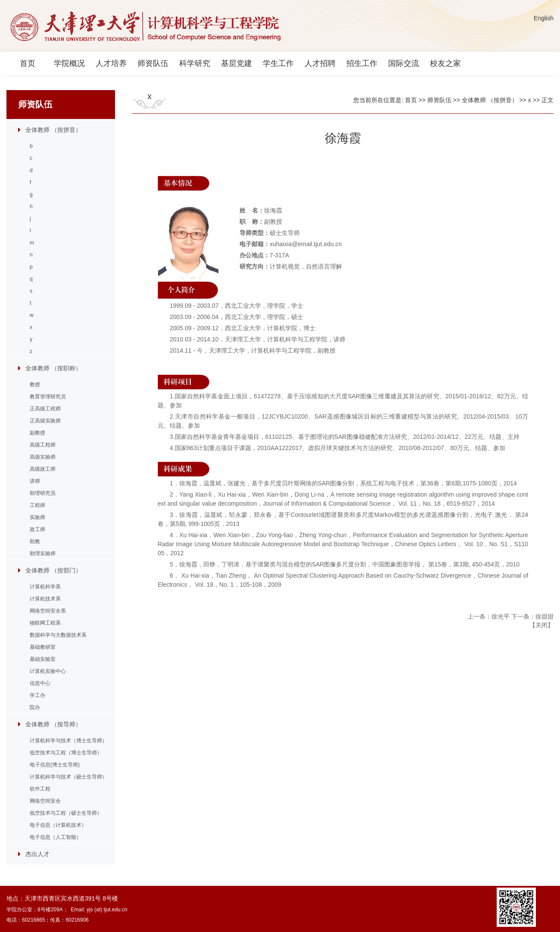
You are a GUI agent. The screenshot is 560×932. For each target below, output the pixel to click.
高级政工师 (43, 469)
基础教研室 (43, 647)
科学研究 (195, 63)
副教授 (37, 433)
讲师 (35, 481)
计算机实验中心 (48, 671)
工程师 (37, 505)
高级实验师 (43, 457)
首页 (28, 63)
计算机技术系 (45, 599)
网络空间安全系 (48, 611)
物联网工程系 (45, 623)
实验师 (37, 517)
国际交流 (404, 63)
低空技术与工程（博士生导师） (66, 753)
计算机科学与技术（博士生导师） (68, 741)
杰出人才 (37, 854)
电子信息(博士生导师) (55, 765)
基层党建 (236, 63)
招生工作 (362, 63)
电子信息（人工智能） (56, 837)
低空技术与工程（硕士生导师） (66, 813)
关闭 (541, 625)
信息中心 (40, 683)
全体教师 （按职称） (53, 368)
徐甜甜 (544, 616)
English (544, 18)
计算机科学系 (45, 587)
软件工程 (40, 789)
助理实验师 (43, 554)
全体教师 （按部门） (53, 570)
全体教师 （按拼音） (53, 130)
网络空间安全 (45, 801)
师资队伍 (153, 63)
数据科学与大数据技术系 (58, 635)
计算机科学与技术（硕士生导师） (68, 777)
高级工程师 (43, 445)
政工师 (37, 529)
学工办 (37, 695)
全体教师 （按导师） (53, 724)
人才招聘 (320, 63)
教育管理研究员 (48, 397)
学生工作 (278, 63)
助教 (35, 541)
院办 (35, 707)
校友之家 (445, 63)
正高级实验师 (45, 421)
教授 (35, 385)
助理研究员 (43, 493)
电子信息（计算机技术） (58, 825)
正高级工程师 (45, 409)
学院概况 (69, 63)
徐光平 (501, 616)
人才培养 (111, 63)
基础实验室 (43, 659)
